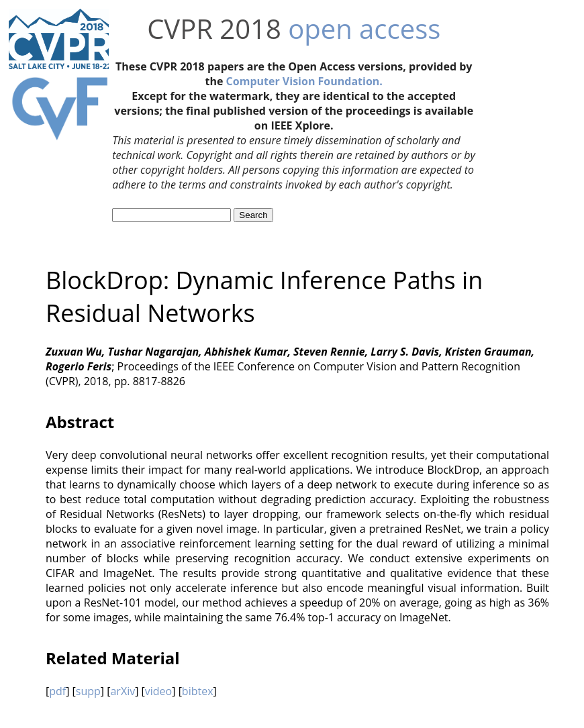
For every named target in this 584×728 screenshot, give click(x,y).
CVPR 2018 (214, 29)
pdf (57, 691)
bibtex (198, 691)
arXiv (123, 691)
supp (88, 691)
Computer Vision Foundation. (304, 81)
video (158, 691)
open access (364, 29)
